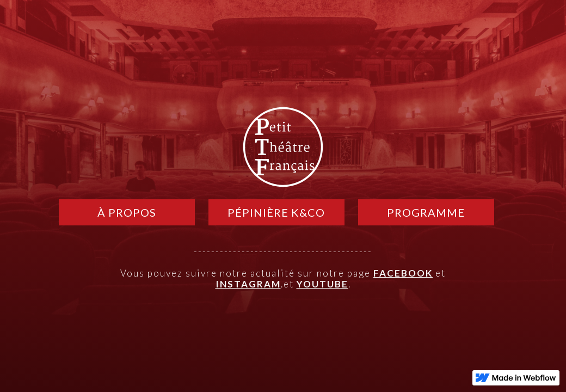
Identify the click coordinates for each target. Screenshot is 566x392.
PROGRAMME (426, 212)
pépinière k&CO (276, 212)
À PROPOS (127, 212)
